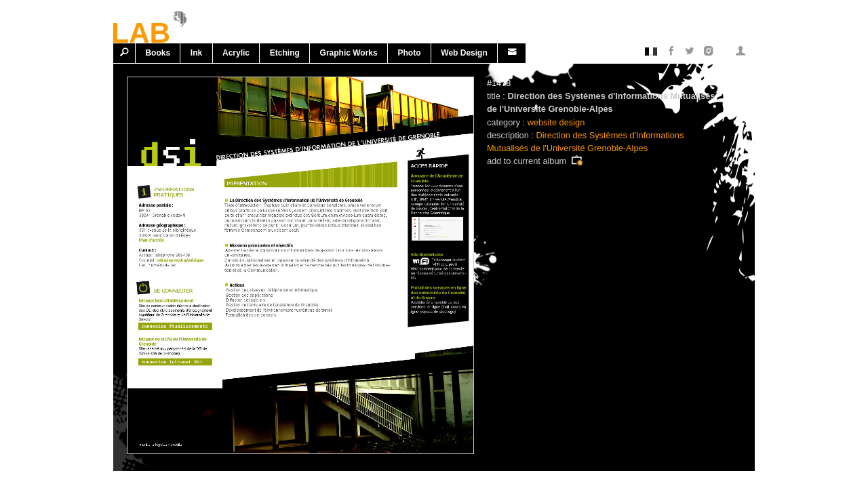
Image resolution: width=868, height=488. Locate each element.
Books (158, 53)
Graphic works (349, 53)
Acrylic (236, 53)
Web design (464, 53)
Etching (285, 53)
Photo (410, 53)
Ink (196, 53)
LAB (141, 30)
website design (556, 122)
